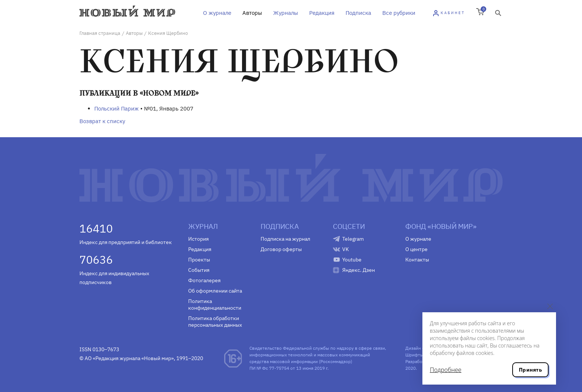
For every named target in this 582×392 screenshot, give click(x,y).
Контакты (417, 260)
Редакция (322, 13)
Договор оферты (281, 249)
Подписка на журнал (285, 239)
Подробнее (446, 370)
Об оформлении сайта (215, 291)
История (198, 239)
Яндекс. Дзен (359, 270)
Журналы (286, 13)
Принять (530, 370)
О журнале (217, 13)
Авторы (252, 13)
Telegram (353, 239)
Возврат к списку (102, 121)
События (199, 270)
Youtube (352, 260)
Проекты (199, 260)
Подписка (358, 13)
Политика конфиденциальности (215, 304)
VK (346, 249)
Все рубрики (399, 13)
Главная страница (100, 33)
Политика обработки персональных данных (215, 322)
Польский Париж (117, 108)
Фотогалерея (204, 280)
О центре (416, 249)
